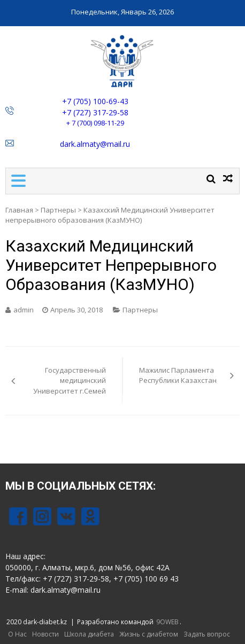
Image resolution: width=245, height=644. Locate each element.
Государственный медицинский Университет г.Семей (70, 380)
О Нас (17, 634)
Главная (19, 210)
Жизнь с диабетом (149, 634)
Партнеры (58, 210)
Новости (45, 634)
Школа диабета (89, 634)
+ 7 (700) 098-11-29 (95, 123)
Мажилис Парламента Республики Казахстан (178, 375)
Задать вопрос (207, 634)
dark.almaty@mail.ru (95, 144)
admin (24, 310)
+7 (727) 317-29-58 (95, 112)
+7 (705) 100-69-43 (95, 101)
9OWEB (167, 622)
